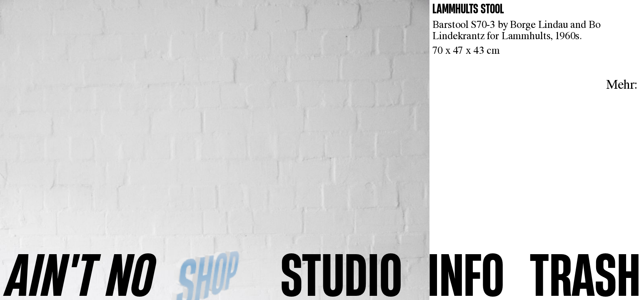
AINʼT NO (80, 274)
